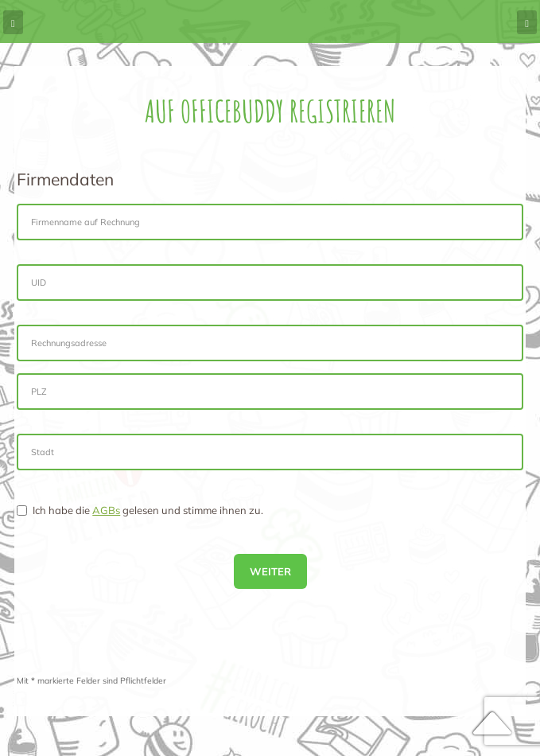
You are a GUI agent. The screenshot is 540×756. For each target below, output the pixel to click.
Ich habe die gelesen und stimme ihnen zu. (140, 510)
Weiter (270, 571)
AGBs (106, 510)
